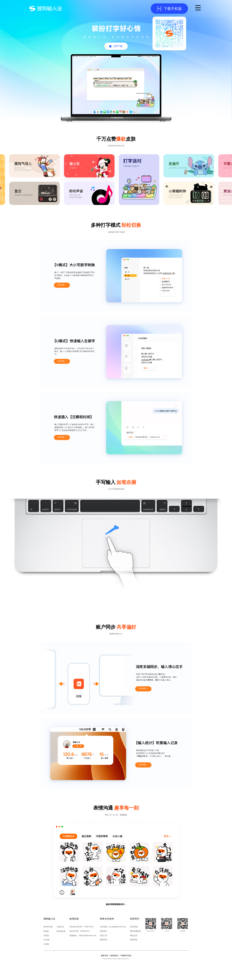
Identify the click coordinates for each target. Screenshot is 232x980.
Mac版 (46, 931)
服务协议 (105, 955)
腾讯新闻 (134, 940)
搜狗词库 (104, 940)
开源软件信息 (126, 955)
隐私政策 (114, 955)
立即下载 (118, 46)
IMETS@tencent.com (88, 936)
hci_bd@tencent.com (118, 927)
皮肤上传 (104, 936)
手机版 (46, 936)
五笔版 (46, 944)
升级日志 (60, 927)
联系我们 (104, 931)
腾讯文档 (134, 936)
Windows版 (48, 927)
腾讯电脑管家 (135, 931)
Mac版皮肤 (61, 931)
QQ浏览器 (134, 927)
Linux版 (47, 940)
